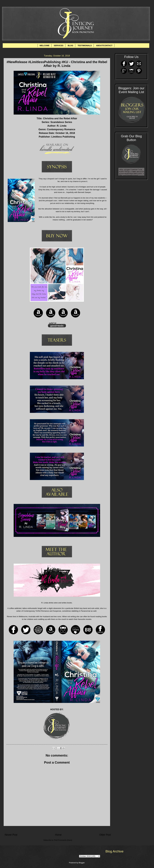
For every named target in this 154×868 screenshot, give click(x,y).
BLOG (70, 46)
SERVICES (59, 46)
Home (58, 835)
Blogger (82, 863)
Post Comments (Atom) (63, 840)
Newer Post (11, 835)
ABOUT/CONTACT (104, 46)
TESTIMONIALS (85, 46)
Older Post (105, 835)
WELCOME (45, 46)
